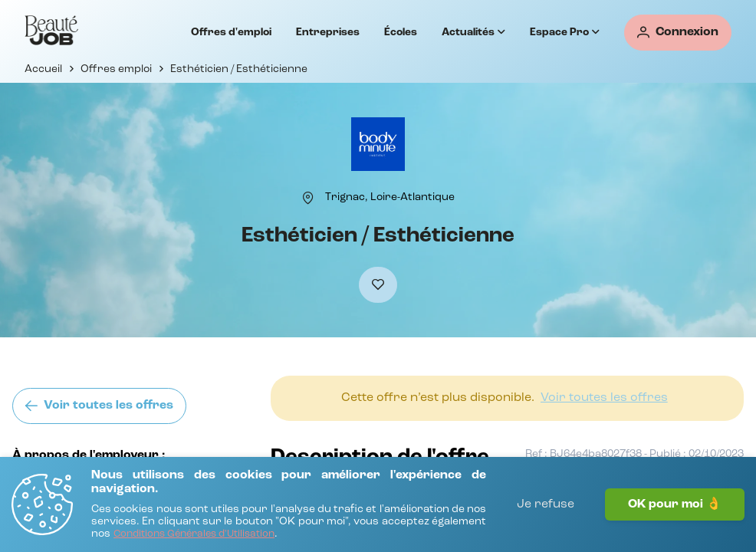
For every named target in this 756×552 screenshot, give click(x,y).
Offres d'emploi (231, 32)
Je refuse (546, 504)
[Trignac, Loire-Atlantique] (390, 197)
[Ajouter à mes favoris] (378, 285)
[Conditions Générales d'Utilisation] (194, 535)
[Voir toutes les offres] (99, 406)
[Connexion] (678, 33)
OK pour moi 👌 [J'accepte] (675, 504)
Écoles (401, 32)
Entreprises (328, 32)
